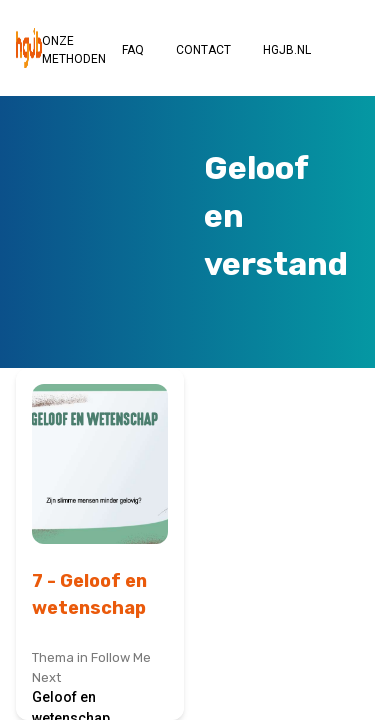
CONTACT (203, 50)
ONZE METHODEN (74, 50)
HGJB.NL (287, 50)
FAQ (133, 50)
